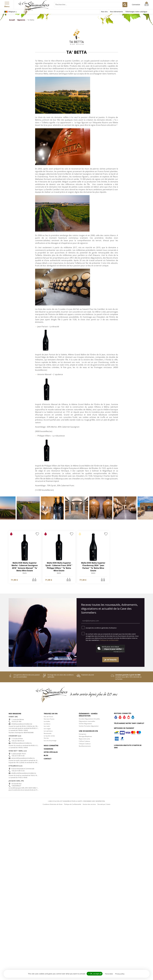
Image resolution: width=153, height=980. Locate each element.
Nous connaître (51, 745)
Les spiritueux (48, 731)
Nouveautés (48, 733)
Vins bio (46, 738)
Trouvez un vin (51, 714)
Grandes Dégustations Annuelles (89, 719)
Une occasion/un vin (88, 731)
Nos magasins (15, 714)
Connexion (136, 5)
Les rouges (47, 729)
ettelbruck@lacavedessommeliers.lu (24, 773)
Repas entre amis (84, 739)
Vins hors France (49, 719)
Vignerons (21, 20)
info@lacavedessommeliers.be (22, 724)
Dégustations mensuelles (87, 721)
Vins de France (48, 717)
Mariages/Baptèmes (85, 736)
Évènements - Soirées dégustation (88, 715)
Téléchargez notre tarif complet (129, 723)
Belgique (10, 12)
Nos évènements (117, 12)
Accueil (12, 20)
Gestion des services (89, 804)
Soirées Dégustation (85, 724)
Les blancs (47, 724)
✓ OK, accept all (95, 974)
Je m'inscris (111, 660)
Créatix (108, 804)
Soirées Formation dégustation (89, 726)
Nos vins (104, 12)
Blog (46, 755)
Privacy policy (120, 974)
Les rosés (47, 726)
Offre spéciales (51, 752)
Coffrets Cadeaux (84, 741)
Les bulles (47, 721)
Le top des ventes (49, 736)
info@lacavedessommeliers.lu (22, 743)
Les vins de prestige (50, 741)
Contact (48, 759)
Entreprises (83, 734)
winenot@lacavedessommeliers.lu (23, 758)
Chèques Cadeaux (85, 744)
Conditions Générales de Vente (53, 804)
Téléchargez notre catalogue (136, 12)
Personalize (109, 974)
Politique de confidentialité (109, 640)
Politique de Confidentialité (73, 804)
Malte (25, 573)
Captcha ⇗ (119, 652)
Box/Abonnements (85, 746)
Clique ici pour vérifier (113, 649)
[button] (7, 3)
